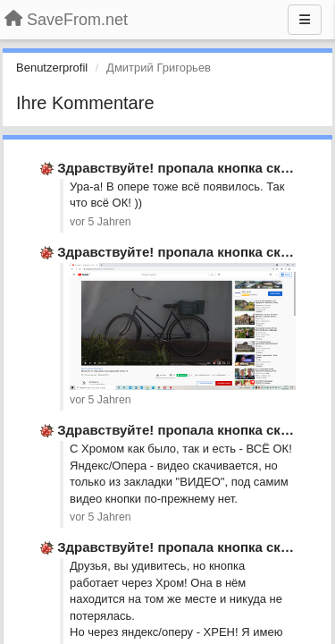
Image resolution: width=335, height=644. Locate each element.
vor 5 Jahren (100, 222)
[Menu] (305, 20)
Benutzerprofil (52, 68)
